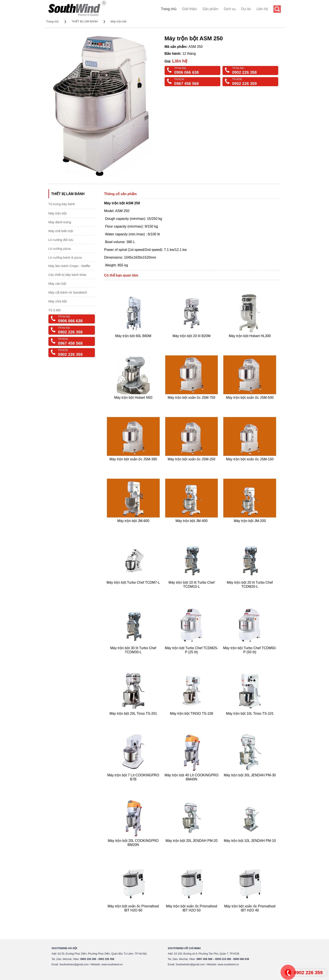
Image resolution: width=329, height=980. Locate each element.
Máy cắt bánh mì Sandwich (68, 292)
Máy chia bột (58, 301)
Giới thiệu (189, 9)
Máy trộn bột (119, 21)
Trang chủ (169, 9)
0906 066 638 (187, 72)
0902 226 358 (244, 72)
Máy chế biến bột (61, 231)
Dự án (246, 9)
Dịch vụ (230, 9)
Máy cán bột (57, 284)
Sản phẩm (210, 9)
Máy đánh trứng (60, 222)
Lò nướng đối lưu (61, 240)
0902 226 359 (244, 84)
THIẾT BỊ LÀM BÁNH (85, 21)
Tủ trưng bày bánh (62, 204)
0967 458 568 (187, 84)
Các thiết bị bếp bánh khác (68, 275)
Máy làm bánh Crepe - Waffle (69, 266)
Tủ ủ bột (55, 310)
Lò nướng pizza (60, 249)
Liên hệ (262, 9)
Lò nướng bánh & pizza (65, 257)
